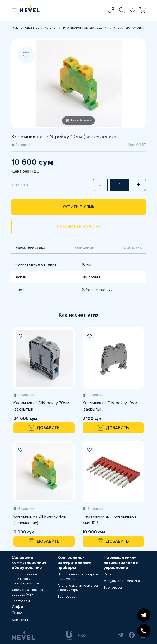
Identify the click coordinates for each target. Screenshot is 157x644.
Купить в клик (78, 207)
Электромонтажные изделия (85, 28)
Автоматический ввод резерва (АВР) (29, 592)
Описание (84, 248)
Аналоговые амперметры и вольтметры (78, 588)
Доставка (133, 248)
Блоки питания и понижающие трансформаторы (25, 579)
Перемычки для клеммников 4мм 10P (110, 520)
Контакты (21, 619)
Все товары (21, 601)
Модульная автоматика (122, 581)
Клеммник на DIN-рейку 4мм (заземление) (40, 520)
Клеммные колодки (129, 28)
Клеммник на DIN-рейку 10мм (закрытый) (110, 406)
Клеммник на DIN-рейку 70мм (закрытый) (41, 406)
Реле (108, 574)
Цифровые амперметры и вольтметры (78, 577)
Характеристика (30, 248)
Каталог (51, 28)
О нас (17, 613)
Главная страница (25, 28)
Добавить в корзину (79, 227)
